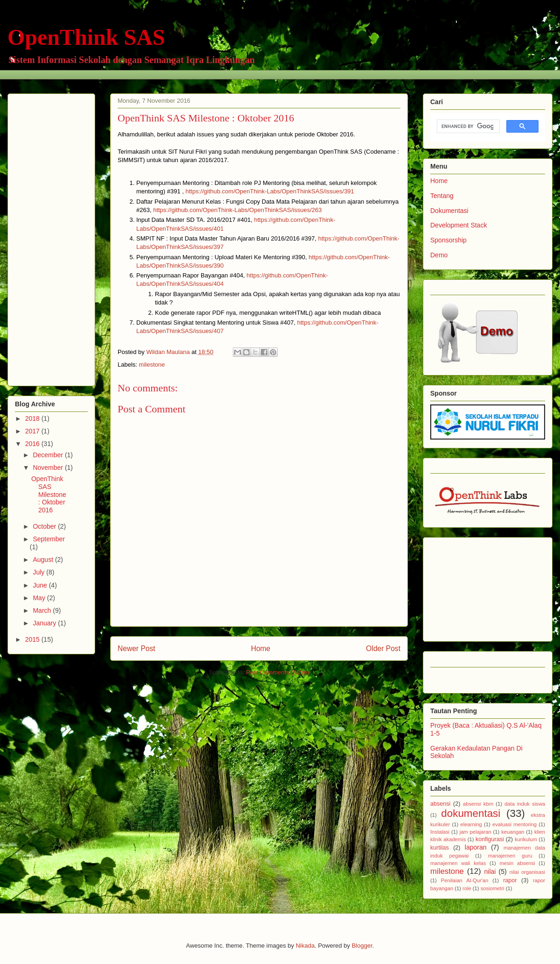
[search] (467, 127)
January (45, 623)
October (45, 526)
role (467, 888)
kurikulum (526, 839)
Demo (439, 255)
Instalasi (440, 832)
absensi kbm (478, 804)
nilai (490, 872)
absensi (440, 804)
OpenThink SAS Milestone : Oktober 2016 (49, 494)
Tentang (442, 196)
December (49, 455)
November (49, 468)
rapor (510, 880)
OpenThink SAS (86, 37)
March (43, 610)
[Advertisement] (52, 237)
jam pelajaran (476, 832)
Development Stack (458, 225)
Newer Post (136, 649)
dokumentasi (471, 813)
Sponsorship (448, 240)
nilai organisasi (527, 872)
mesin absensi (517, 863)
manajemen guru (510, 856)
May (40, 598)
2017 (33, 431)
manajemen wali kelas (458, 863)
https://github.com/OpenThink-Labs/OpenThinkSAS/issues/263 (237, 210)
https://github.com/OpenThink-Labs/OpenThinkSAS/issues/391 (270, 191)
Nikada (305, 946)
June (41, 585)
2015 (33, 639)
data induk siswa (525, 804)
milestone (152, 365)
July (39, 572)
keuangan (513, 832)
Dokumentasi (449, 211)
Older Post (383, 649)
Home (261, 649)
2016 (33, 444)
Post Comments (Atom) (277, 672)
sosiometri (493, 888)
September (49, 539)
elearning (471, 824)
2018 (33, 418)
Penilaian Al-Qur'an (465, 880)
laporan (476, 847)
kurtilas (440, 848)
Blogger (362, 946)
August (44, 560)
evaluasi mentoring (514, 824)
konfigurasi (490, 839)
